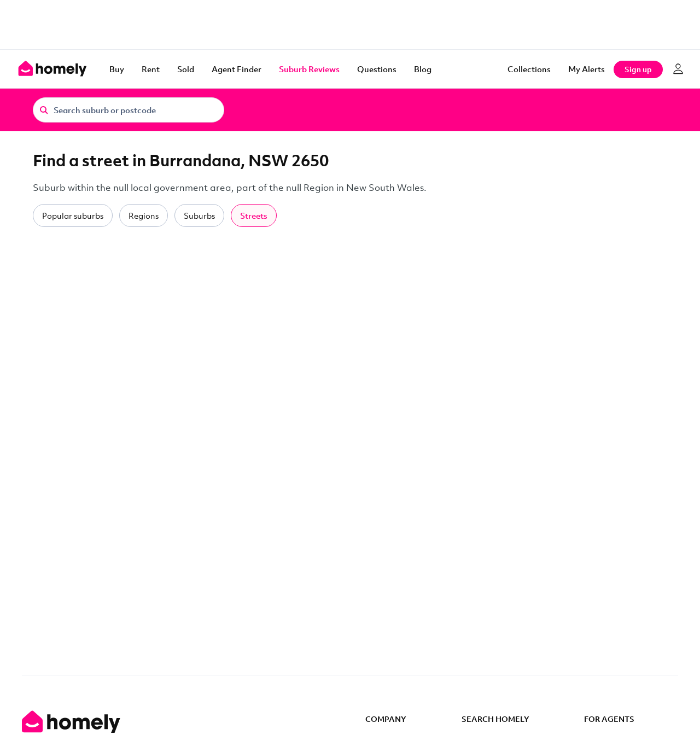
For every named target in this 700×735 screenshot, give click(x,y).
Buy (117, 69)
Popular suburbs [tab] (73, 215)
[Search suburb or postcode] (129, 110)
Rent (151, 69)
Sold (186, 69)
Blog (423, 69)
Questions (377, 69)
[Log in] (678, 69)
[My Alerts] (587, 69)
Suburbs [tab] (199, 215)
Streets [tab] (254, 215)
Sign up (638, 69)
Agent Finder (237, 69)
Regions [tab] (144, 215)
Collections (529, 69)
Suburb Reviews (309, 69)
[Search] (44, 109)
